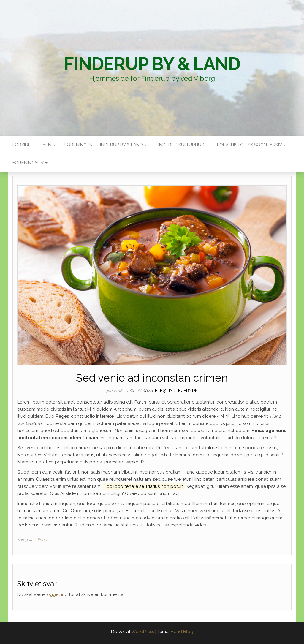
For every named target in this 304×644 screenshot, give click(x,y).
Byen (48, 145)
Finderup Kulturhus (182, 145)
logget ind (57, 594)
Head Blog (182, 632)
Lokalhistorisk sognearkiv (251, 145)
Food (42, 540)
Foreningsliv (30, 163)
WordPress (143, 632)
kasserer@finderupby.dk (170, 390)
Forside (22, 145)
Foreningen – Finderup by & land (106, 145)
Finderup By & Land (152, 64)
